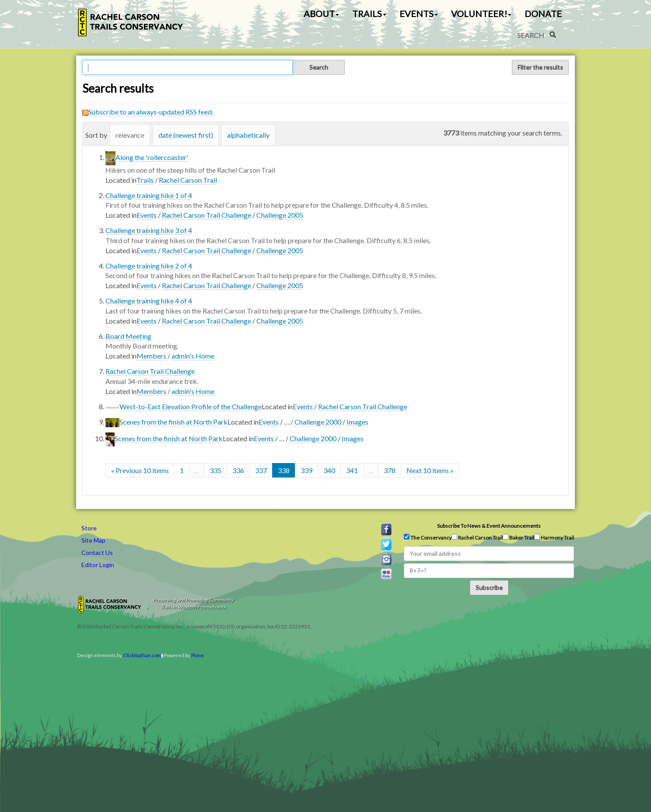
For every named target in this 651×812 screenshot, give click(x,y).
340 (329, 470)
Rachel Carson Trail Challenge (206, 215)
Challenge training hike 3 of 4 (149, 230)
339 (306, 470)
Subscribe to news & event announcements (489, 526)
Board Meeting (128, 336)
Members (151, 356)
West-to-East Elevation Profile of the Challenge (191, 406)
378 (390, 470)
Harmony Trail (554, 537)
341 (352, 470)
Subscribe (489, 587)
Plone (198, 655)
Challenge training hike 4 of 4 (149, 301)
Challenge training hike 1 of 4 (149, 195)
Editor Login (98, 565)
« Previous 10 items (140, 470)
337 (261, 470)
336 (238, 470)
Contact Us (97, 552)
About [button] (321, 14)
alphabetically (248, 135)
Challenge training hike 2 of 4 (149, 266)
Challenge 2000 (318, 422)
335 (215, 470)
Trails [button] (369, 14)
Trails (145, 180)
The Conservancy (428, 537)
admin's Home (193, 356)
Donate (543, 14)
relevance (130, 135)
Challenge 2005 (280, 215)
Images (357, 422)
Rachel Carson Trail (188, 180)
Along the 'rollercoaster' (152, 157)
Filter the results (540, 67)
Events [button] (419, 14)
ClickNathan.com (142, 655)
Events (147, 215)
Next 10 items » (430, 470)
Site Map (93, 540)
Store (89, 528)
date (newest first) (186, 135)
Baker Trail (518, 537)
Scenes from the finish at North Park (173, 422)
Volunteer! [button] (481, 14)
